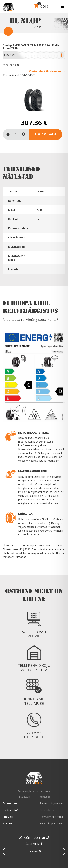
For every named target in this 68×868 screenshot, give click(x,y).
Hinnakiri (8, 817)
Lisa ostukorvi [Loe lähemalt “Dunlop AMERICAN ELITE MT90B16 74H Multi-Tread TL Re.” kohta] (46, 134)
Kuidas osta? (10, 810)
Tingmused (44, 797)
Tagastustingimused (52, 803)
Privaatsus (24, 797)
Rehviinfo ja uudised (51, 823)
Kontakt (8, 823)
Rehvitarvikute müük (52, 817)
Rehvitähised (47, 810)
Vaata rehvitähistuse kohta (47, 71)
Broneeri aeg (11, 803)
